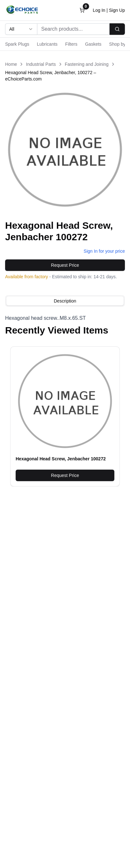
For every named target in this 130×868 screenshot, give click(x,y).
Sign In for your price (104, 251)
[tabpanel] (65, 318)
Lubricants (47, 44)
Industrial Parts (41, 64)
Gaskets (93, 44)
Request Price (65, 265)
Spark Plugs (17, 44)
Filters (71, 44)
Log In (99, 10)
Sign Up (117, 10)
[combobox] (21, 29)
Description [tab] (65, 301)
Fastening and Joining (87, 64)
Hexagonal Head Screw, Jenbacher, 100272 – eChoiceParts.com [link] (51, 76)
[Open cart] (82, 10)
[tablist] (65, 301)
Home (11, 64)
